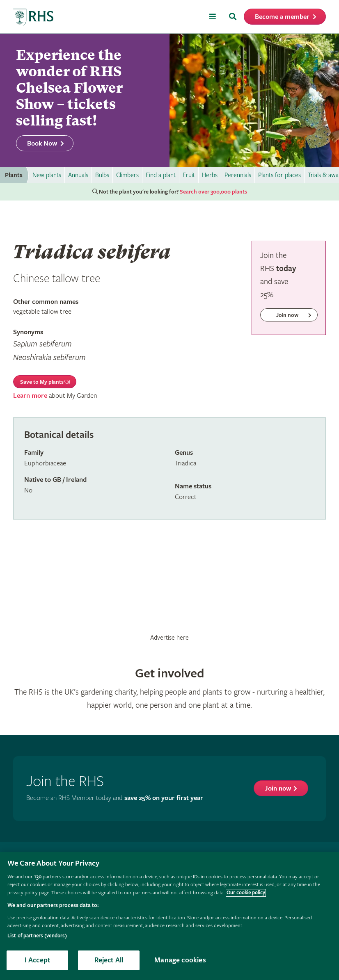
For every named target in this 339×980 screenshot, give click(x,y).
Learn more (30, 396)
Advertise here (169, 638)
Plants (14, 175)
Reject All (109, 960)
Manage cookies (180, 960)
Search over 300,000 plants (213, 192)
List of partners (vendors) (37, 936)
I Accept (37, 960)
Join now (278, 789)
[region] (169, 916)
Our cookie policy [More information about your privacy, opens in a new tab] (246, 893)
